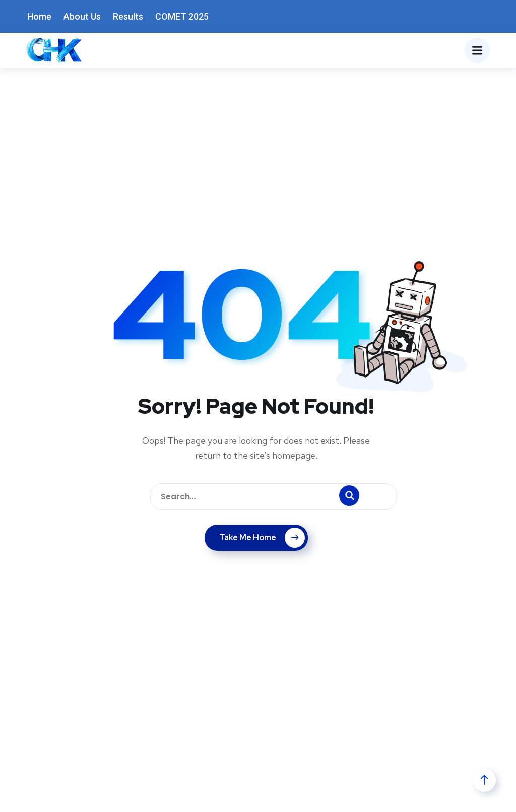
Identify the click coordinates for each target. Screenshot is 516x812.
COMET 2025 (182, 16)
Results (128, 16)
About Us (82, 16)
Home (39, 16)
